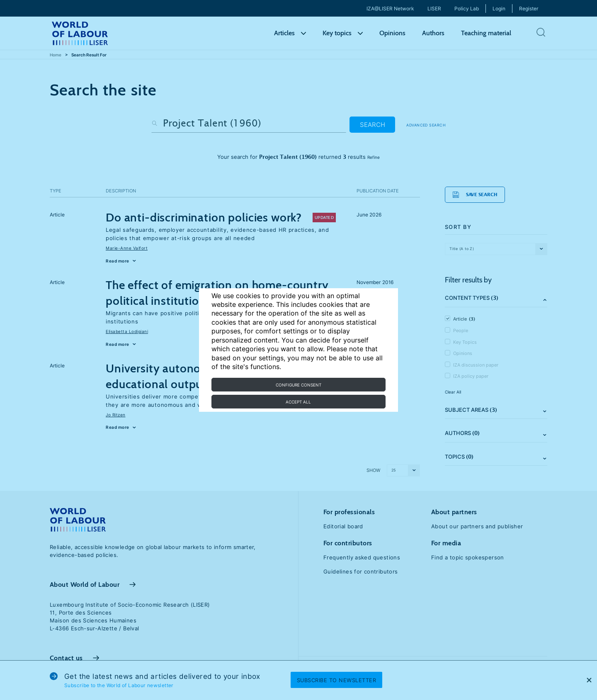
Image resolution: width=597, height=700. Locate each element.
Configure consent (298, 385)
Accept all (298, 402)
